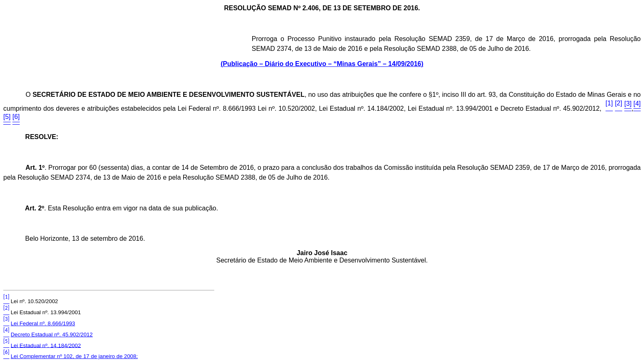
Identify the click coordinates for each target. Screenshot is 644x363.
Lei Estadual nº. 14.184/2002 (46, 345)
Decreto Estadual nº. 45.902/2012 (52, 334)
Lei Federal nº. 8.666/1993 (43, 323)
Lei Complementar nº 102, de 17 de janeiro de (74, 356)
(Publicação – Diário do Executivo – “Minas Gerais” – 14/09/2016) (322, 64)
